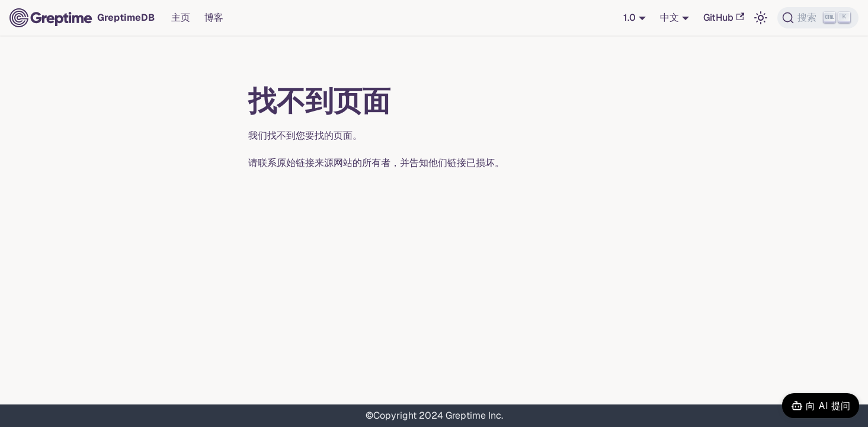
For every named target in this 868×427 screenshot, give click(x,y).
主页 (181, 17)
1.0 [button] (630, 17)
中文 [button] (670, 17)
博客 (214, 17)
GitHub (724, 17)
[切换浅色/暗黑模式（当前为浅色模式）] (761, 18)
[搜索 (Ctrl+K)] (818, 18)
